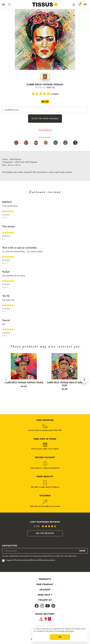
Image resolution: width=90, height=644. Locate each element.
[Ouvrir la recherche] (9, 5)
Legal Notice (54, 642)
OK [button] (60, 637)
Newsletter (10, 549)
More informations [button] (67, 631)
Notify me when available (45, 119)
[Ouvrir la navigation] (3, 5)
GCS (43, 642)
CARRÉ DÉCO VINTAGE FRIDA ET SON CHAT (65, 384)
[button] (6, 381)
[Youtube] (48, 609)
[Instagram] (42, 609)
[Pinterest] (53, 609)
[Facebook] (37, 609)
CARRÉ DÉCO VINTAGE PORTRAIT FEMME (24, 383)
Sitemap (34, 642)
